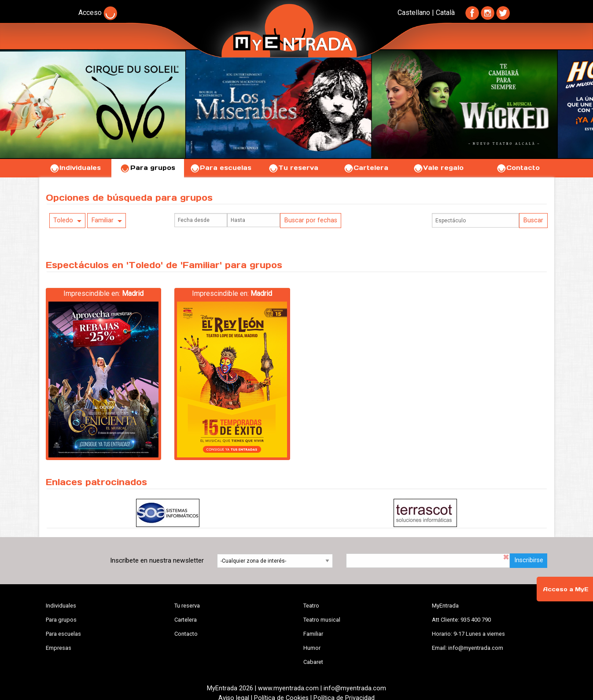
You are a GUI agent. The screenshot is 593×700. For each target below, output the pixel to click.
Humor (312, 648)
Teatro (311, 606)
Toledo (63, 220)
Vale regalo (438, 168)
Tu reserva (293, 168)
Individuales (75, 168)
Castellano (414, 13)
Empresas (59, 648)
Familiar (103, 220)
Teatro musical (322, 620)
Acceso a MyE (566, 589)
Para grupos (148, 168)
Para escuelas (221, 168)
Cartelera (366, 168)
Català (445, 13)
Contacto (518, 168)
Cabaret (313, 662)
